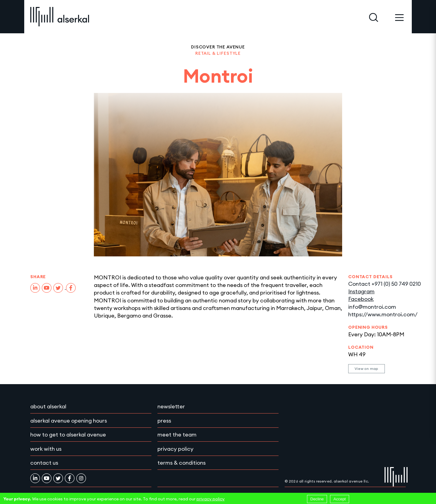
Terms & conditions (182, 463)
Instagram (361, 291)
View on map (367, 369)
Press (164, 421)
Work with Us (46, 449)
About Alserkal (48, 406)
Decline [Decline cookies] (317, 499)
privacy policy (211, 499)
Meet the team (177, 435)
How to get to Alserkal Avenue (68, 435)
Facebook (361, 299)
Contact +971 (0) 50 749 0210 (385, 284)
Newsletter (171, 406)
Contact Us (44, 463)
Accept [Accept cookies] (340, 499)
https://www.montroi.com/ (383, 314)
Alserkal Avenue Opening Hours (69, 421)
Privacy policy (175, 449)
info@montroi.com (372, 307)
